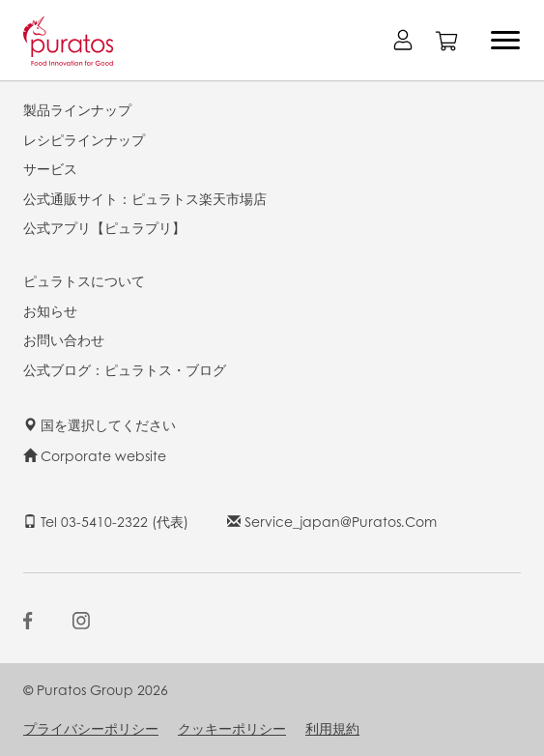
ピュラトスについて (84, 280)
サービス (50, 168)
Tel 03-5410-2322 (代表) (106, 521)
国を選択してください (100, 424)
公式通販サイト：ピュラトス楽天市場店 (145, 198)
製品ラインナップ (77, 109)
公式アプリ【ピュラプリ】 (104, 227)
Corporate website (95, 455)
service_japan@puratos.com (332, 521)
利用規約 (332, 728)
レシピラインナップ (84, 139)
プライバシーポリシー (91, 728)
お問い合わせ (64, 339)
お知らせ (50, 310)
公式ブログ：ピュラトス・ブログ (125, 369)
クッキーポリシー (232, 728)
